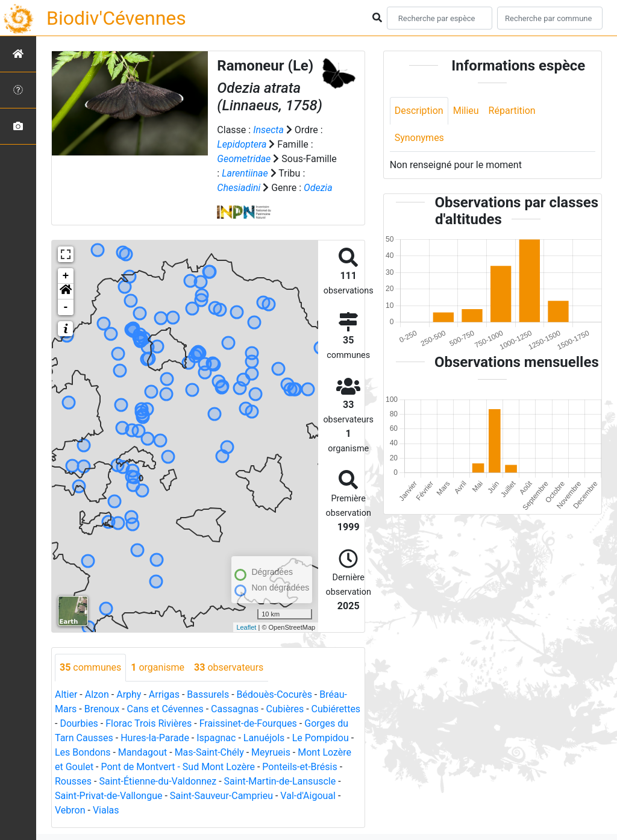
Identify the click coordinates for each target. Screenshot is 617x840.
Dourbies (79, 723)
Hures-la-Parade (155, 738)
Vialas (106, 810)
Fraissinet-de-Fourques (248, 723)
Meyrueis (271, 752)
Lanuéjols (264, 738)
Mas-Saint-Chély (209, 752)
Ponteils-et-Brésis (299, 767)
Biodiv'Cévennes (116, 18)
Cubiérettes (336, 709)
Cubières (285, 709)
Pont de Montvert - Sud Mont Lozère (178, 767)
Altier (66, 694)
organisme (158, 667)
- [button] (66, 307)
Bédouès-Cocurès (274, 694)
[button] (66, 292)
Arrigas (164, 694)
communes (90, 667)
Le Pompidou (321, 738)
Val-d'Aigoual (308, 796)
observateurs (229, 667)
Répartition (512, 111)
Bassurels (208, 694)
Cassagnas (235, 709)
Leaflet (246, 627)
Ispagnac (216, 738)
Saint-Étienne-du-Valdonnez (158, 781)
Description (419, 111)
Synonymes (419, 138)
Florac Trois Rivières (149, 723)
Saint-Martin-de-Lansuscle (280, 781)
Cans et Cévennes (165, 709)
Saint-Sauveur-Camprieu (221, 796)
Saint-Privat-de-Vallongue (108, 796)
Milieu (466, 111)
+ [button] (66, 276)
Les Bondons (83, 752)
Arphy (129, 694)
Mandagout (143, 752)
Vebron (70, 810)
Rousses (73, 781)
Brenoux (102, 709)
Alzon (97, 694)
